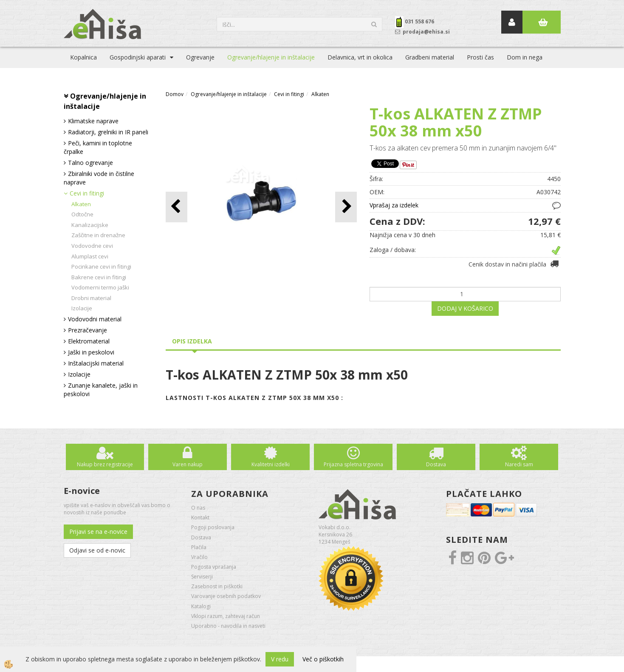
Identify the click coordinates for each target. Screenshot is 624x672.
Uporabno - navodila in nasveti (228, 626)
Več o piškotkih (323, 659)
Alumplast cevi (90, 256)
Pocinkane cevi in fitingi (101, 267)
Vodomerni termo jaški (100, 287)
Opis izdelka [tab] (192, 341)
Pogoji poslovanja (213, 527)
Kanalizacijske (90, 225)
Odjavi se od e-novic (97, 550)
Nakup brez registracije (105, 464)
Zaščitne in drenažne (98, 235)
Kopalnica (83, 57)
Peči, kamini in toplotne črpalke (98, 147)
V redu (280, 659)
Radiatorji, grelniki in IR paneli (108, 132)
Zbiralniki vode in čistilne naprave (99, 178)
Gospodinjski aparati (138, 57)
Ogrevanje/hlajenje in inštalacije (271, 57)
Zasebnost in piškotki (217, 586)
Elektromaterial (89, 341)
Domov (175, 94)
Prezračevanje (88, 330)
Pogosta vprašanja (214, 567)
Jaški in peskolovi (91, 352)
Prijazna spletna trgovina (353, 464)
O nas (198, 508)
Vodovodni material (95, 319)
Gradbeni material (430, 57)
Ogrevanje (200, 57)
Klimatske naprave (93, 121)
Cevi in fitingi (87, 193)
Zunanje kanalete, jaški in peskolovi (101, 390)
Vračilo (199, 557)
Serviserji (202, 577)
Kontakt (200, 517)
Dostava (436, 464)
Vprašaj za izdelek (394, 205)
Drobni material (91, 298)
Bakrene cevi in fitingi (99, 277)
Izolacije (82, 308)
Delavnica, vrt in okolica (360, 57)
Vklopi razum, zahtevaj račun (226, 616)
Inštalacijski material (96, 363)
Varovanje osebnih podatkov (226, 596)
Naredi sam (519, 464)
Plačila (199, 547)
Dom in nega (525, 57)
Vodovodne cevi (92, 246)
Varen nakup (188, 464)
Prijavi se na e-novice (98, 532)
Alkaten (81, 204)
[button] (346, 207)
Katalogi (201, 606)
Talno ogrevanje (90, 163)
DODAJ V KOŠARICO (465, 308)
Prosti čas (480, 57)
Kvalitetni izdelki (271, 464)
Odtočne (82, 214)
